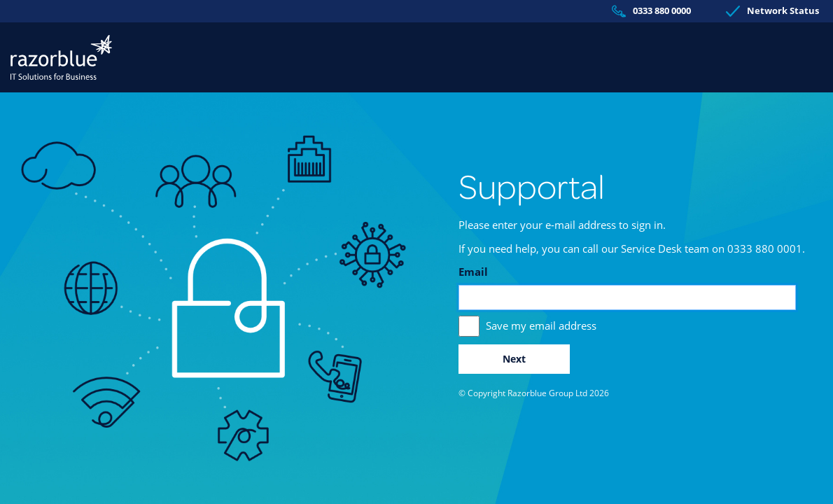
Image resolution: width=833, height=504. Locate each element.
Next (514, 359)
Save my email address (541, 325)
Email (473, 272)
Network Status (772, 11)
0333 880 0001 (765, 248)
